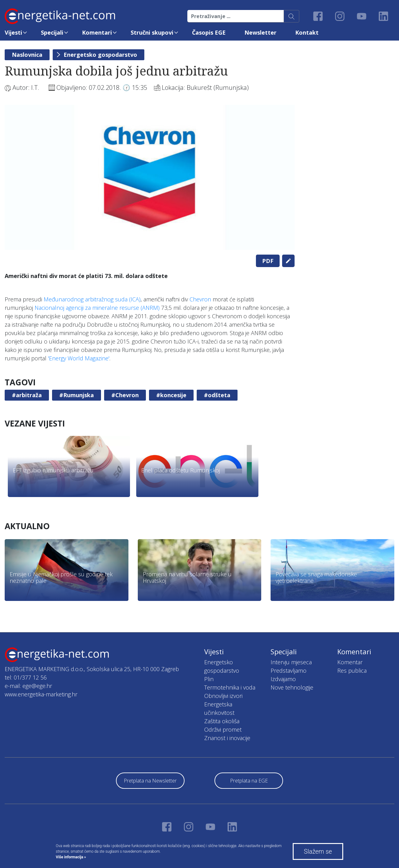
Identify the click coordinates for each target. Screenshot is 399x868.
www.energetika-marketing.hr (41, 694)
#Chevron (125, 395)
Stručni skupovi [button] (152, 32)
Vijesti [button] (13, 32)
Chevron (200, 299)
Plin (209, 679)
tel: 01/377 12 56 (26, 677)
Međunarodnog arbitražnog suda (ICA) (92, 299)
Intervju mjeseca (291, 662)
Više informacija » (71, 857)
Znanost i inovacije (227, 738)
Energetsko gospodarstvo (100, 55)
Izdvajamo (283, 679)
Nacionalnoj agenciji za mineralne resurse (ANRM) (97, 308)
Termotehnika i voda (230, 687)
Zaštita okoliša (222, 721)
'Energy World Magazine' (79, 358)
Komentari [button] (97, 32)
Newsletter (260, 32)
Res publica (352, 671)
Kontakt (307, 32)
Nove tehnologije (292, 687)
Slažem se (318, 851)
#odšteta (217, 395)
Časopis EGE (209, 32)
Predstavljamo (288, 671)
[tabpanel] (150, 177)
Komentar (350, 662)
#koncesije (171, 395)
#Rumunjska (77, 395)
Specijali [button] (52, 32)
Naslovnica (27, 55)
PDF (268, 261)
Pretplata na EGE (249, 781)
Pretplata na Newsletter (150, 781)
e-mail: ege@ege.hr (28, 686)
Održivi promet (223, 729)
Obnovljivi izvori (223, 696)
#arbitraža (27, 395)
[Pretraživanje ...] (236, 16)
